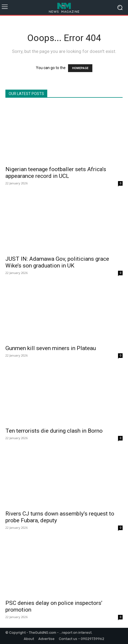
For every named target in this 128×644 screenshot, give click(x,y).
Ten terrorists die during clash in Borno (54, 431)
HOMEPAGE (80, 68)
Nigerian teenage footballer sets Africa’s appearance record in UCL (56, 173)
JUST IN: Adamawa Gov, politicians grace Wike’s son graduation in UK (57, 262)
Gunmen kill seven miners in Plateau (51, 348)
